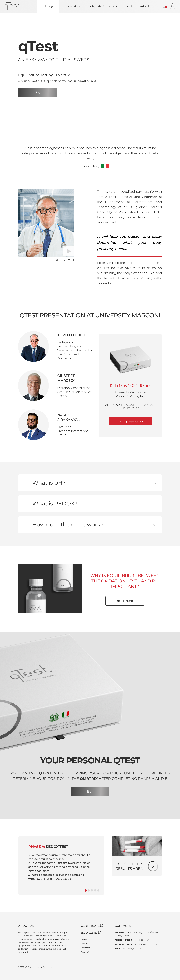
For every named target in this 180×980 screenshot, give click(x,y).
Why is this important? (103, 6)
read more (125, 601)
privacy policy (36, 967)
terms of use (48, 967)
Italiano (84, 944)
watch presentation (130, 421)
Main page (48, 6)
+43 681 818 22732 (141, 940)
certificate (90, 926)
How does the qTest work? (68, 524)
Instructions (73, 6)
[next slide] (99, 866)
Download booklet (135, 6)
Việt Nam (85, 948)
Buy (37, 92)
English (84, 939)
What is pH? (49, 483)
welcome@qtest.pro (132, 949)
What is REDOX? (55, 503)
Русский (85, 952)
